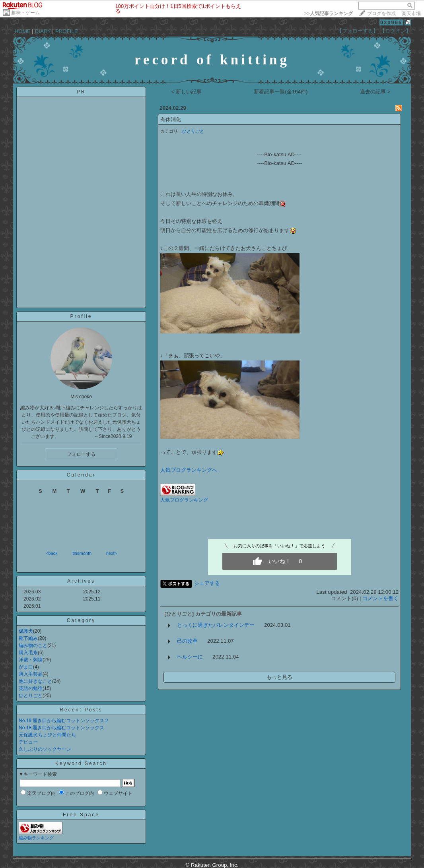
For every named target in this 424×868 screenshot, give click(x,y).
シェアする (207, 583)
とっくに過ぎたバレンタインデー (216, 625)
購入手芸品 (31, 674)
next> (112, 553)
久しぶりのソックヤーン (45, 749)
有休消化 (171, 119)
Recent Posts (81, 710)
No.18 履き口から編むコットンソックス (61, 728)
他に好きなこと (35, 681)
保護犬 (26, 631)
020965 (391, 22)
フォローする (81, 454)
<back (52, 553)
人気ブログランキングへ (189, 470)
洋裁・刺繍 (31, 660)
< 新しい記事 (187, 92)
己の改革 (187, 641)
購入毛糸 (28, 653)
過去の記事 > (375, 92)
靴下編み (28, 638)
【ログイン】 (395, 31)
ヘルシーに (190, 657)
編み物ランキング (36, 838)
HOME (23, 31)
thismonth (82, 553)
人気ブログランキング (184, 500)
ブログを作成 (381, 14)
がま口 (26, 667)
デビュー (28, 742)
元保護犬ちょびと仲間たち (47, 735)
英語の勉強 (31, 688)
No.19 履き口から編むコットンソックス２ (64, 721)
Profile (81, 316)
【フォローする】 (358, 31)
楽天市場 (411, 14)
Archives (81, 581)
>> (329, 14)
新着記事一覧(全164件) (281, 92)
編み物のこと (33, 645)
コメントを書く (380, 598)
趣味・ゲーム (25, 13)
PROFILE (67, 31)
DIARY (43, 31)
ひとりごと (31, 696)
